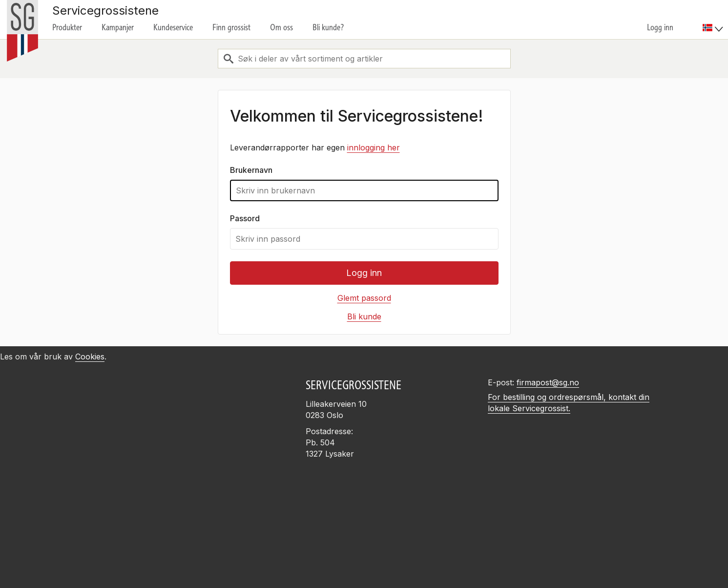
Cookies (90, 357)
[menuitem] (714, 20)
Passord (245, 218)
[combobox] (364, 59)
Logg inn (660, 27)
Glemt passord (364, 298)
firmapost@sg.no (548, 382)
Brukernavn (251, 170)
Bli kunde (364, 316)
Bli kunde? (328, 27)
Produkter (67, 27)
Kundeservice (173, 27)
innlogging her (374, 147)
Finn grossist (231, 27)
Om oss (281, 27)
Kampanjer (118, 27)
